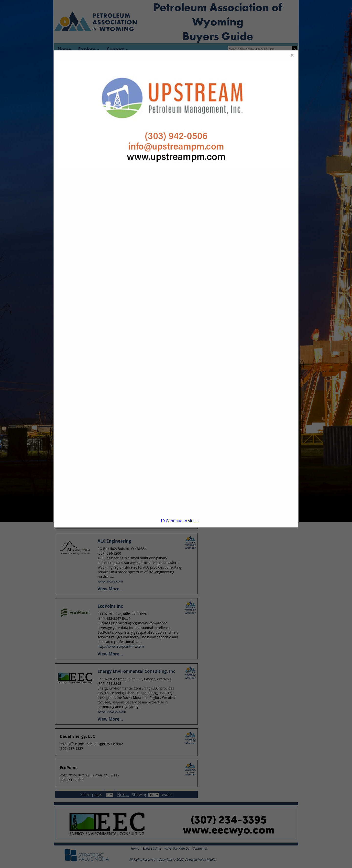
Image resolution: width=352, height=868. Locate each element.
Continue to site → (180, 521)
